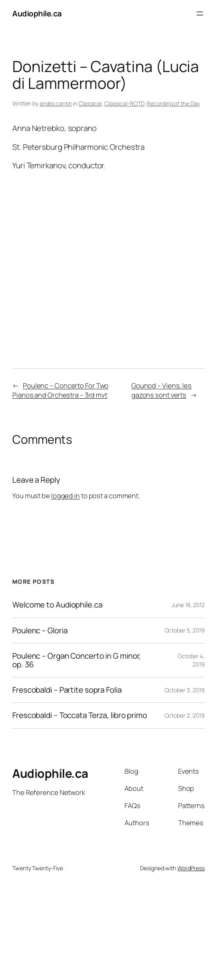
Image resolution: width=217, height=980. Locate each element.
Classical (90, 103)
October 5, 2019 (185, 630)
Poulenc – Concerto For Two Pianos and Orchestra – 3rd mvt (60, 390)
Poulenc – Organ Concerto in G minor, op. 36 (77, 660)
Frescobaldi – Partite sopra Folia (67, 690)
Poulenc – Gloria (40, 631)
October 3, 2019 (185, 690)
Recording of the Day (173, 103)
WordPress (191, 868)
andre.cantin (56, 103)
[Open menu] (200, 14)
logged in (66, 496)
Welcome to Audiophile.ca (57, 605)
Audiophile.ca (37, 14)
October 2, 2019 (185, 715)
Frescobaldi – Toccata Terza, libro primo (80, 715)
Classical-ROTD (124, 103)
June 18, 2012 (188, 605)
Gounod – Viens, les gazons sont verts (162, 390)
